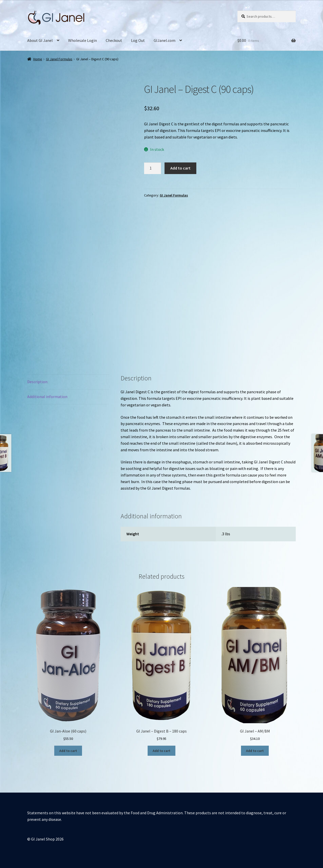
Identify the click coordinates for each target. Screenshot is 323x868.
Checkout (114, 40)
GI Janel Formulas (59, 59)
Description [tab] (37, 382)
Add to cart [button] (68, 751)
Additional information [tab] (47, 397)
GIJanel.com (165, 40)
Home (38, 59)
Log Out (138, 40)
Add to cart (180, 168)
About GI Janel (40, 40)
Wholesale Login (83, 40)
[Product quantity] (153, 168)
